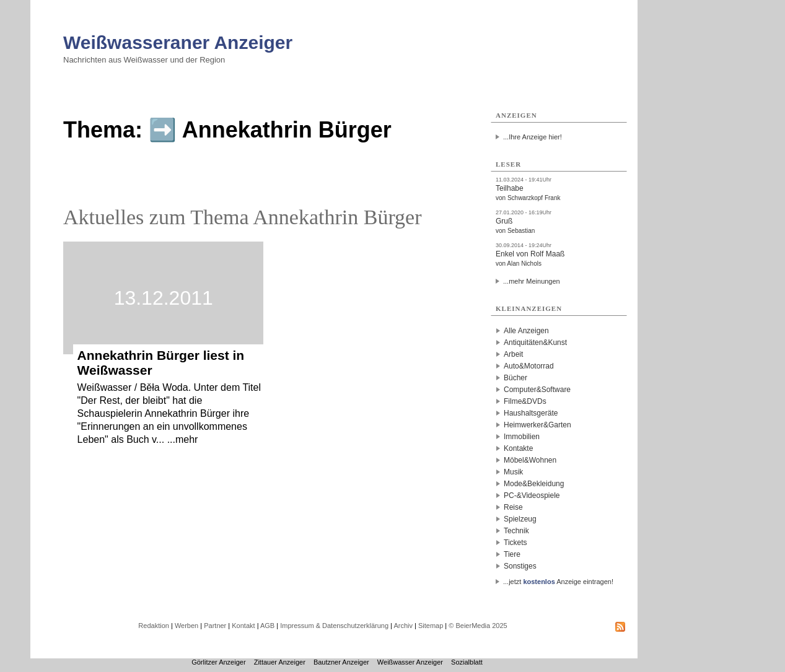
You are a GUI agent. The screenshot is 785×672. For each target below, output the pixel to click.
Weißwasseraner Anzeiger (178, 42)
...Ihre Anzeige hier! (533, 137)
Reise (513, 507)
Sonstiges (520, 566)
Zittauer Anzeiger (280, 662)
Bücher (515, 378)
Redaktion (154, 626)
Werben (186, 626)
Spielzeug (520, 519)
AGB (267, 626)
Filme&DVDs (525, 401)
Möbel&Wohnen (530, 460)
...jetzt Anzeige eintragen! (558, 582)
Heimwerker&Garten (537, 425)
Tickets (515, 543)
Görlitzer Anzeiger (218, 662)
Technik (516, 531)
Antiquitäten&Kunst (535, 343)
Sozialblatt (467, 662)
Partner (215, 626)
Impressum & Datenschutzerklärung (334, 626)
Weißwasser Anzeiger (410, 662)
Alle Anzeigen (526, 331)
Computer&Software (537, 390)
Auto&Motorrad (529, 366)
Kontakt (243, 626)
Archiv (403, 626)
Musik (513, 472)
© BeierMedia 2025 (478, 626)
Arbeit (513, 354)
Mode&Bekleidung (534, 484)
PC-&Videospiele (532, 495)
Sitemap (431, 626)
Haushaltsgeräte (531, 413)
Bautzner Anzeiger (341, 662)
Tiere (512, 554)
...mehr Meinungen (532, 281)
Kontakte (518, 448)
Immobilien (522, 437)
